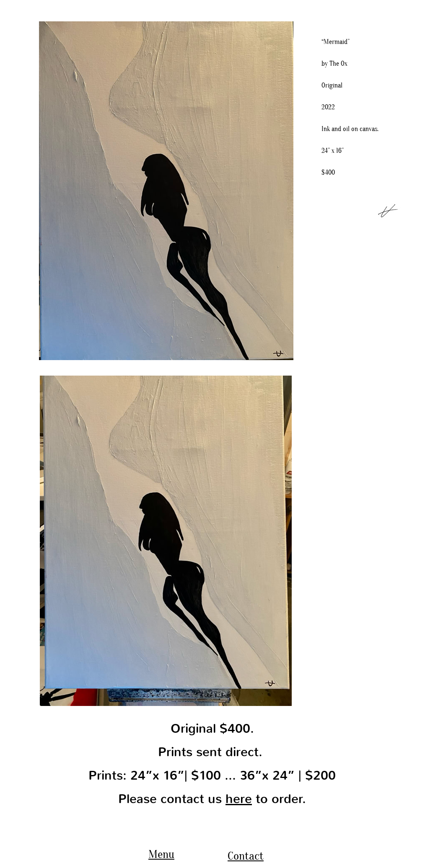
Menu (161, 854)
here (239, 799)
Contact (246, 856)
